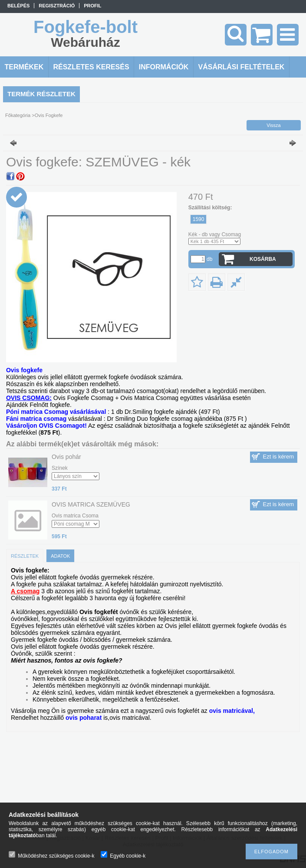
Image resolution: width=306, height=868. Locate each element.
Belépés (18, 6)
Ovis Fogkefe (49, 115)
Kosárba (263, 259)
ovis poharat (84, 718)
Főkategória (18, 115)
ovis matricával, (232, 711)
